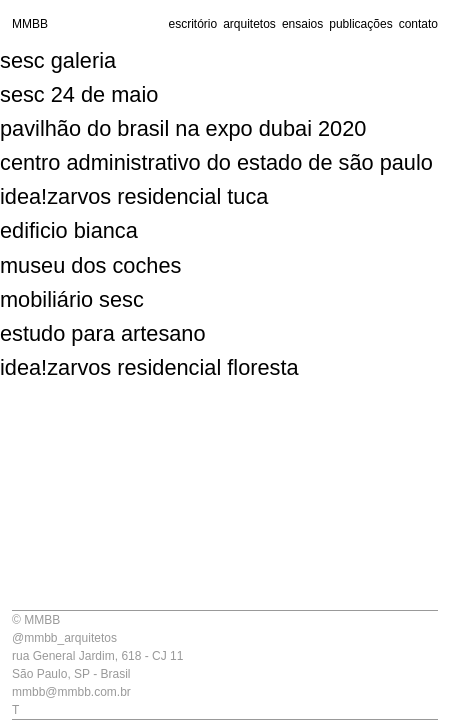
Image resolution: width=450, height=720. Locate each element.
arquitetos (249, 24)
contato (418, 24)
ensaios (302, 24)
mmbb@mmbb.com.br (71, 692)
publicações (360, 24)
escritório (192, 24)
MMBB (30, 24)
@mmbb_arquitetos (64, 638)
